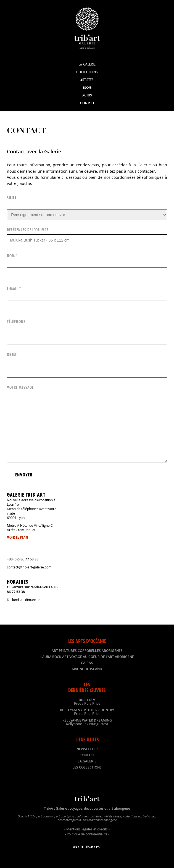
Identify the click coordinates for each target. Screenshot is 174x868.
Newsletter (87, 749)
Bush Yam (87, 701)
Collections (87, 72)
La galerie (87, 761)
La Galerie (87, 64)
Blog (87, 87)
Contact (87, 103)
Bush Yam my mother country (87, 712)
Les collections (87, 767)
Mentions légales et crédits (87, 829)
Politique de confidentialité (87, 834)
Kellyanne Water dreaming (87, 722)
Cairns (87, 663)
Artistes (87, 80)
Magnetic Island (87, 669)
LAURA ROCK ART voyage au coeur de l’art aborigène (87, 657)
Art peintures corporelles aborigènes (87, 651)
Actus (87, 95)
